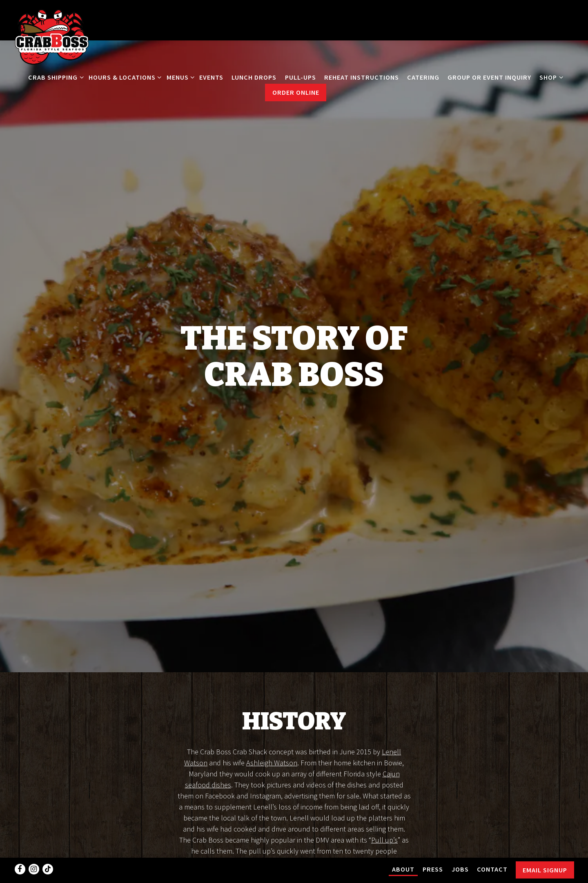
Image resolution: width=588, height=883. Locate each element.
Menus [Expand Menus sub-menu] (179, 77)
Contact (492, 848)
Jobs (460, 848)
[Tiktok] (48, 848)
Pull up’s (384, 780)
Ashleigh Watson (272, 703)
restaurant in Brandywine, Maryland (293, 835)
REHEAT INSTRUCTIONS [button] (362, 77)
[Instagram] (34, 848)
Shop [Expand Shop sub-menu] (550, 77)
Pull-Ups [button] (301, 77)
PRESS (433, 848)
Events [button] (211, 77)
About (403, 848)
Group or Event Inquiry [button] (489, 77)
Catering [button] (423, 77)
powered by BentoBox (294, 873)
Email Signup (545, 849)
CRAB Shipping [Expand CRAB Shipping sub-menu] (54, 77)
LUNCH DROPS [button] (254, 77)
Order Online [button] (296, 92)
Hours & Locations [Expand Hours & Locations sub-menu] (124, 77)
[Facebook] (20, 848)
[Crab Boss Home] (52, 36)
